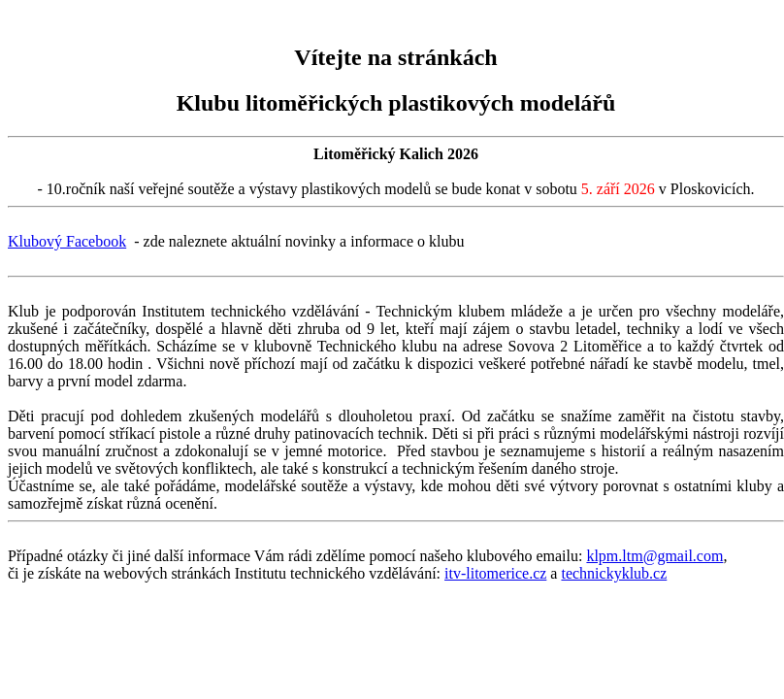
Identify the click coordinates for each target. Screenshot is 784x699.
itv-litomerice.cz (495, 573)
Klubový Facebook (67, 241)
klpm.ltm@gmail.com (654, 556)
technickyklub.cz (614, 573)
